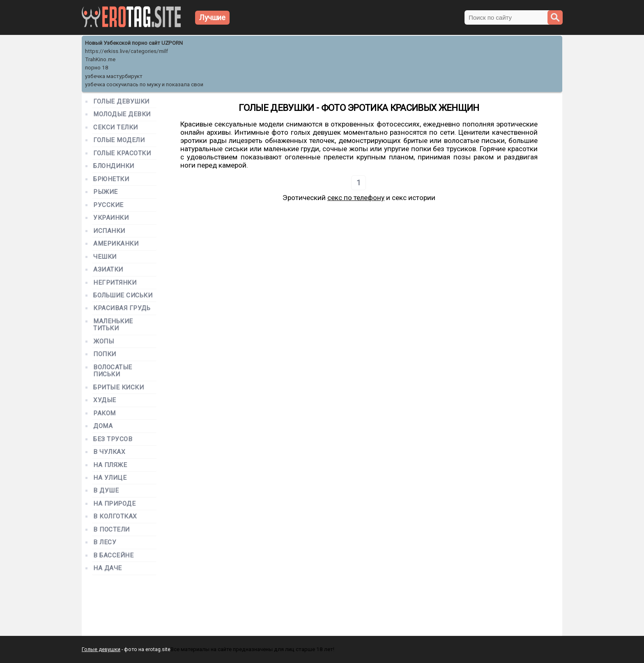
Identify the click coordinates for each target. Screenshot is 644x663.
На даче (108, 568)
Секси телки (116, 128)
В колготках (115, 517)
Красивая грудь (122, 308)
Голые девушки (121, 102)
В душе (106, 491)
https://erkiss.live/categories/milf (126, 51)
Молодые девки (122, 114)
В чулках (109, 452)
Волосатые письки (113, 371)
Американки (116, 244)
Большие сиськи (123, 296)
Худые (105, 400)
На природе (114, 504)
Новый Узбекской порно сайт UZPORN (134, 43)
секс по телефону (356, 198)
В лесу (105, 542)
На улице (110, 478)
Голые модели (119, 140)
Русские (108, 205)
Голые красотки (122, 153)
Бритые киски (118, 388)
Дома (103, 426)
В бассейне (113, 556)
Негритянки (115, 283)
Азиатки (108, 270)
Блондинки (114, 166)
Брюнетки (111, 179)
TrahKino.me (100, 59)
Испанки (109, 231)
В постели (112, 530)
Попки (105, 354)
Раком (105, 413)
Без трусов (113, 439)
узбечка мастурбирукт (114, 76)
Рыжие (106, 192)
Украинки (111, 218)
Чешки (105, 257)
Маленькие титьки (113, 325)
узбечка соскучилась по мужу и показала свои (144, 84)
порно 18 (97, 68)
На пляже (110, 465)
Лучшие (212, 17)
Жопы (103, 342)
